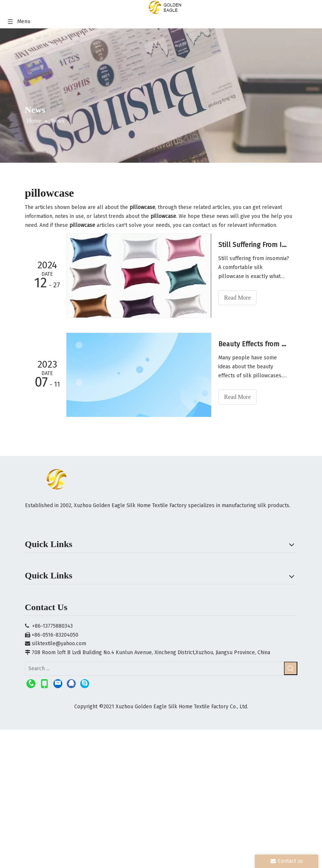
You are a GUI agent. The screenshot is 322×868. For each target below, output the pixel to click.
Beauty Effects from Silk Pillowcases (254, 344)
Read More (238, 298)
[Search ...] (154, 669)
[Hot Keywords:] (291, 668)
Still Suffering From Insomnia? (254, 245)
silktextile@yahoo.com (59, 644)
